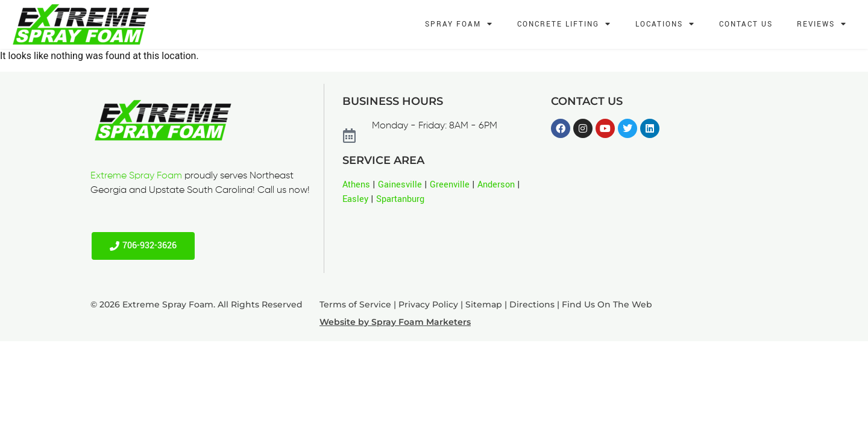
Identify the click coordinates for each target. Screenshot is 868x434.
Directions (532, 304)
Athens (356, 185)
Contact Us (746, 24)
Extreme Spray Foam (136, 176)
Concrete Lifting (564, 24)
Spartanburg (400, 199)
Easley (355, 199)
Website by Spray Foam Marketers (395, 322)
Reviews (822, 24)
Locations (665, 24)
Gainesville (400, 185)
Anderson (496, 185)
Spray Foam (459, 24)
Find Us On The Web (607, 304)
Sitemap (484, 304)
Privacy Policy (428, 304)
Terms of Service (355, 304)
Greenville (450, 185)
